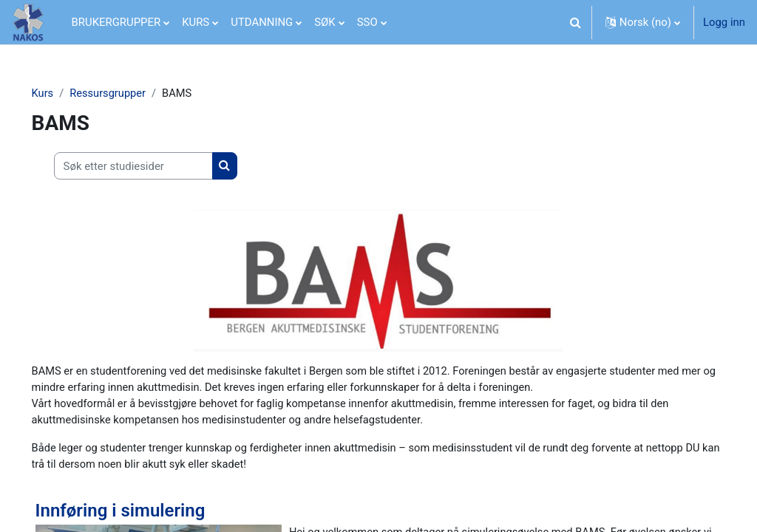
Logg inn (724, 22)
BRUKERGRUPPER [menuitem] (116, 22)
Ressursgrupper (130, 94)
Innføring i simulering (141, 513)
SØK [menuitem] (325, 22)
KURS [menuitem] (196, 22)
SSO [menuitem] (367, 22)
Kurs (64, 94)
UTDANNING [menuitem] (262, 22)
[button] (576, 22)
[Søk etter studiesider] (154, 166)
